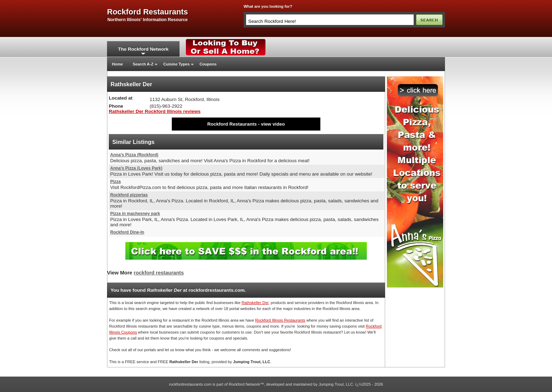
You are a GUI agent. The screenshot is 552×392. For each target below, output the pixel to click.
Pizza (115, 182)
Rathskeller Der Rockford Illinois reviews (155, 111)
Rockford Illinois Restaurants (280, 320)
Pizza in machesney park (135, 214)
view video (273, 124)
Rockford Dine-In (127, 232)
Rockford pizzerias (129, 195)
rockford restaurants (148, 12)
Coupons (208, 64)
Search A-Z (143, 64)
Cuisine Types (177, 64)
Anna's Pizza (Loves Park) (136, 168)
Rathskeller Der (255, 303)
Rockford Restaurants (232, 124)
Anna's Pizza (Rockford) (134, 155)
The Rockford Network (143, 49)
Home (117, 64)
